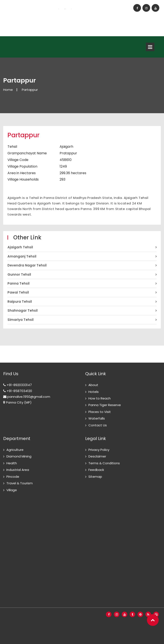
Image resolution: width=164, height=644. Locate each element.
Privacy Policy (99, 450)
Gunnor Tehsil (19, 274)
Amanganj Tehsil (22, 256)
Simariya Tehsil (20, 320)
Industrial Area (18, 470)
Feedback (96, 470)
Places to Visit (100, 412)
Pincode (13, 477)
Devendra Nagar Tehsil (27, 265)
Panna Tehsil (18, 283)
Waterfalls (97, 418)
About (93, 385)
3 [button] (71, 9)
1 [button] (59, 9)
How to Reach (100, 398)
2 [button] (65, 9)
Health (12, 463)
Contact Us (98, 425)
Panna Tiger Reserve (105, 405)
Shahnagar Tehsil (23, 310)
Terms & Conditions (104, 463)
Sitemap (95, 477)
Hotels (94, 392)
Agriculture (15, 450)
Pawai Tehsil (18, 292)
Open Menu (150, 47)
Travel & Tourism (20, 483)
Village (12, 490)
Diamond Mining (19, 456)
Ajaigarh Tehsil (20, 247)
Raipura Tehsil (20, 302)
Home (8, 90)
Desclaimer (97, 456)
